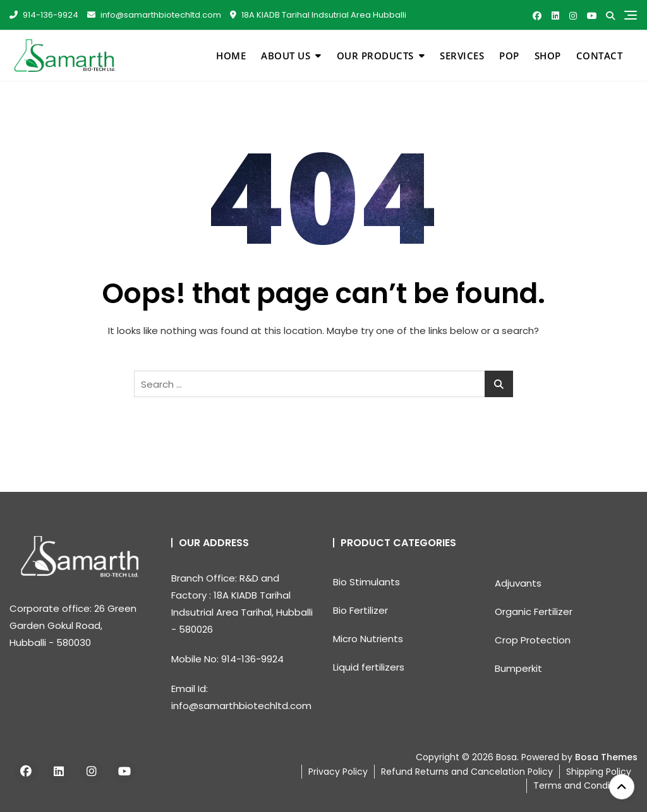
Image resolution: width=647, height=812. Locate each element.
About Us (286, 56)
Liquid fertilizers (369, 667)
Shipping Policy (599, 772)
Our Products (375, 56)
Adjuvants (518, 583)
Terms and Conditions (582, 785)
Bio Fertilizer (360, 610)
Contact (600, 56)
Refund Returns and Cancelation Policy (467, 772)
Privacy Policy (338, 772)
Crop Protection (533, 640)
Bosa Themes (606, 757)
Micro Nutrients (368, 639)
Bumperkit (518, 668)
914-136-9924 (44, 15)
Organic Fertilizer (534, 612)
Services (462, 56)
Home (231, 56)
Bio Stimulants (366, 582)
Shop (548, 56)
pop (509, 56)
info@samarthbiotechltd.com (154, 15)
